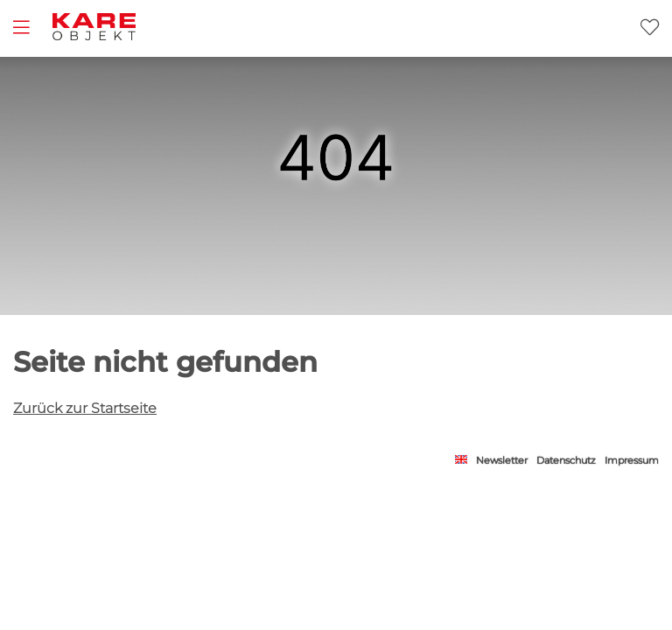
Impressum (632, 460)
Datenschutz (566, 460)
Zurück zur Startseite (85, 408)
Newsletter (502, 460)
